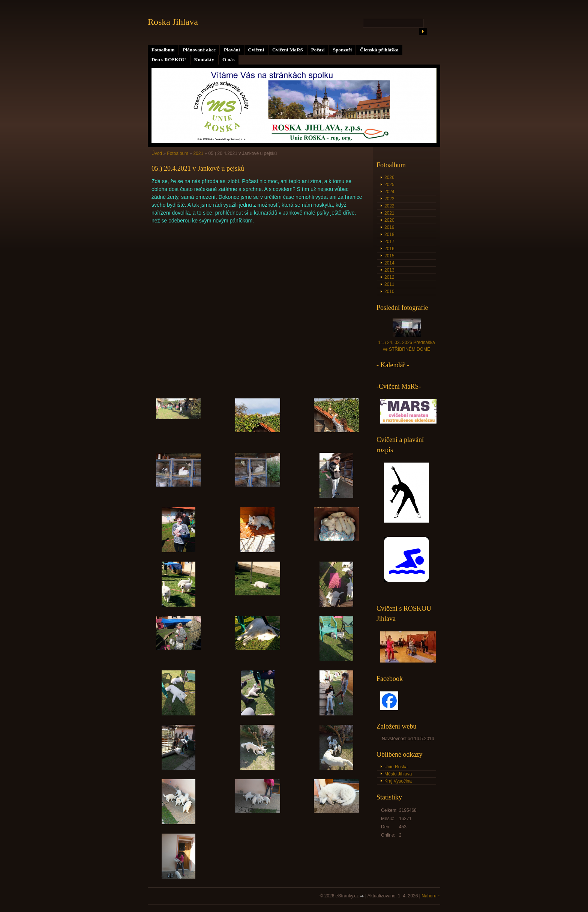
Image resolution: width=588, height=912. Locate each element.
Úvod (157, 153)
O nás (229, 59)
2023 (389, 199)
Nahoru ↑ (431, 896)
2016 (389, 249)
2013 (389, 270)
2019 (389, 227)
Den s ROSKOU (169, 59)
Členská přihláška (379, 50)
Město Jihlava (398, 774)
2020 (389, 220)
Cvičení (256, 50)
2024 (389, 192)
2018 (389, 234)
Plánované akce (199, 50)
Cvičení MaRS (288, 50)
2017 (389, 242)
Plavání (232, 50)
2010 (389, 291)
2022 (389, 206)
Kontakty (204, 59)
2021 (198, 153)
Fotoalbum (163, 50)
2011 (389, 284)
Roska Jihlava (173, 22)
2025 (389, 185)
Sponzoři (343, 50)
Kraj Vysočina (398, 781)
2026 (389, 177)
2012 (389, 277)
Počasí (318, 50)
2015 (389, 256)
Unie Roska (396, 767)
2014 (389, 263)
